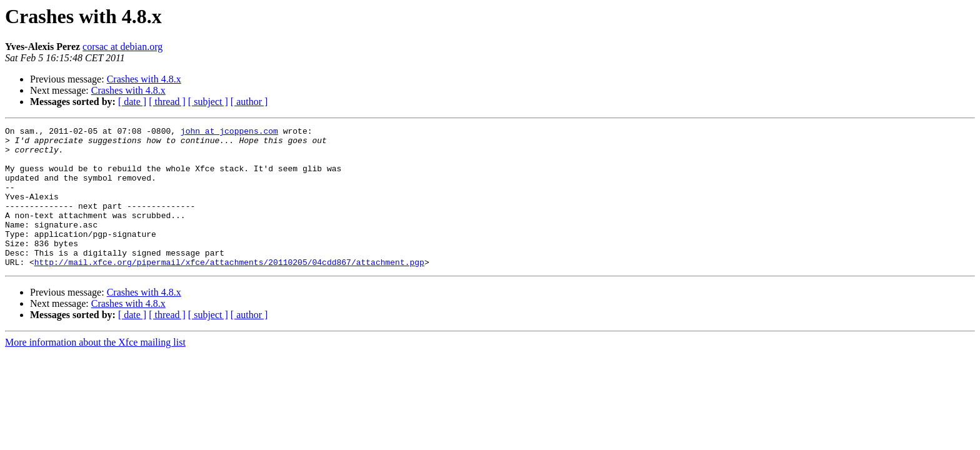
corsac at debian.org (122, 47)
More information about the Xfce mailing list (95, 370)
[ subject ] (208, 102)
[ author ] (249, 102)
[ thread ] (167, 102)
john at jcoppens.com (229, 132)
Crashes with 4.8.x (144, 79)
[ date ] (132, 102)
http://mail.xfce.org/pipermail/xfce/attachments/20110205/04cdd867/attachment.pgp (229, 290)
